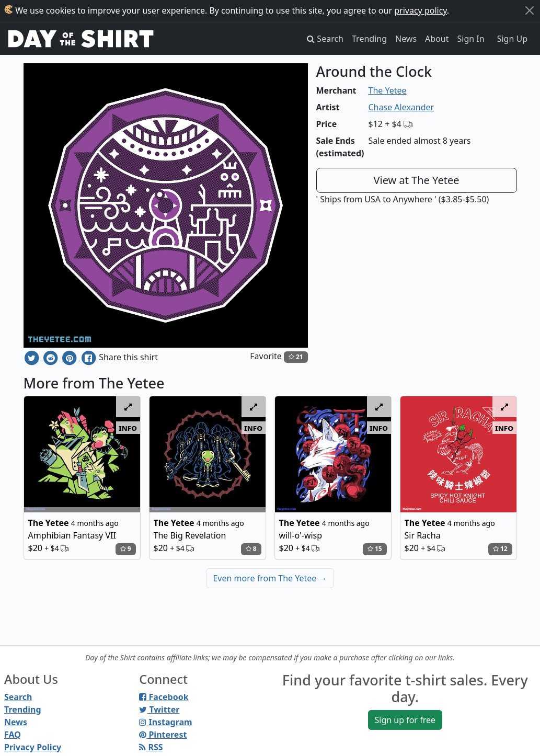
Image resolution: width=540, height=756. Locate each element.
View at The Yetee (417, 180)
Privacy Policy (33, 747)
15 (375, 549)
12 (500, 549)
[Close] (530, 10)
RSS (151, 747)
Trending (369, 39)
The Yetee (388, 90)
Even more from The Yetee (270, 578)
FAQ (13, 735)
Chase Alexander (401, 107)
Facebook (164, 697)
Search (18, 697)
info (128, 428)
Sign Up (512, 39)
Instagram (165, 722)
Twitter (159, 709)
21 (296, 357)
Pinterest (163, 735)
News (406, 39)
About (437, 39)
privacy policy (421, 10)
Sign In (471, 39)
